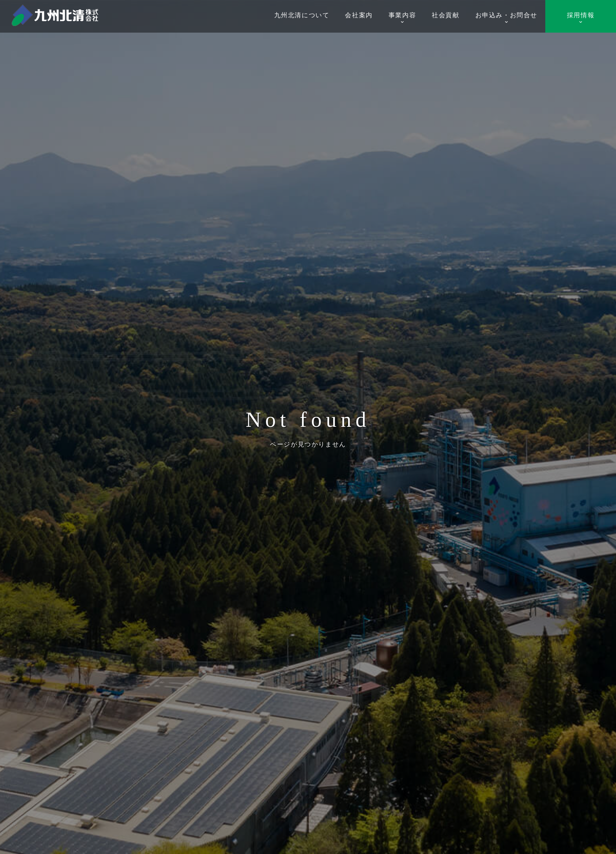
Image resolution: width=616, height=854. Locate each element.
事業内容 (402, 18)
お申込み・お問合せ (506, 18)
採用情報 (581, 18)
